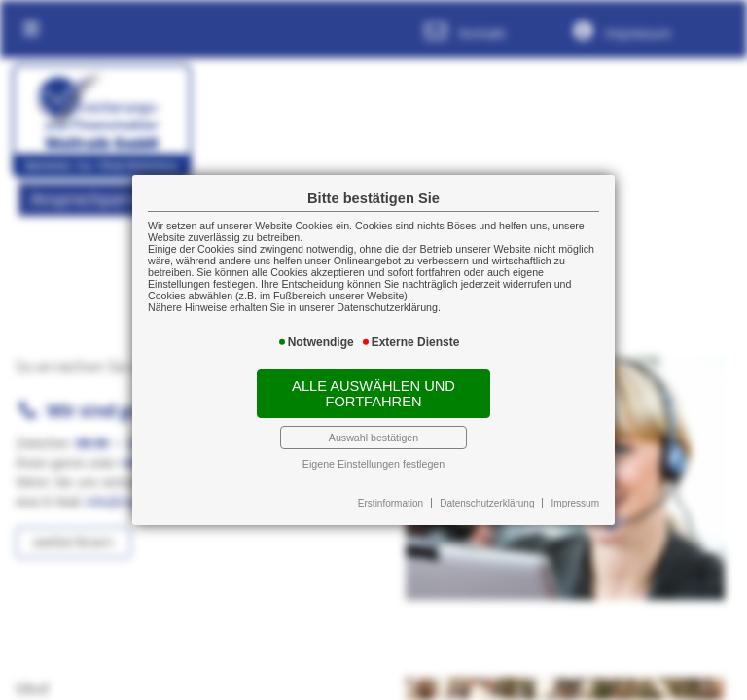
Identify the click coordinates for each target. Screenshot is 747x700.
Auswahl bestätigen (373, 437)
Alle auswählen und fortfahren (373, 394)
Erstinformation (391, 503)
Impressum (575, 503)
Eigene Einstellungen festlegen (373, 464)
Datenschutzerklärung (487, 503)
